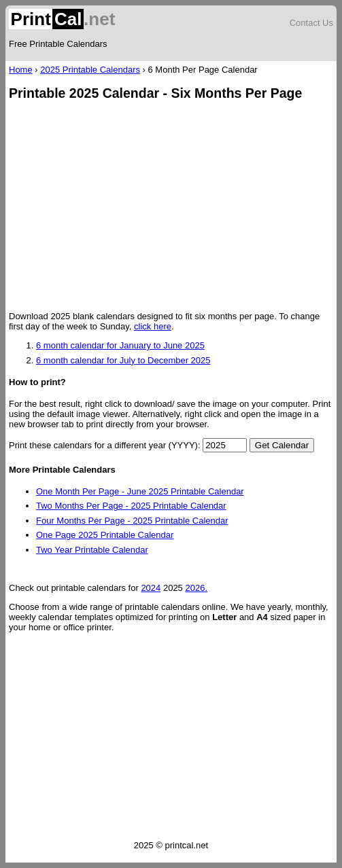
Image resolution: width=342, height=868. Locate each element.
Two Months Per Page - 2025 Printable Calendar (131, 506)
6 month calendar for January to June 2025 (120, 345)
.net (62, 19)
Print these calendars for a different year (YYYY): (105, 445)
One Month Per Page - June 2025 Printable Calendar (140, 491)
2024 (151, 588)
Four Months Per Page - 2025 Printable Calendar (132, 521)
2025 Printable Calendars (90, 70)
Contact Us (311, 23)
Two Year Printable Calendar (92, 550)
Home (21, 70)
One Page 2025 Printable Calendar (105, 535)
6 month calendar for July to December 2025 (123, 360)
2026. (196, 588)
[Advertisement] (171, 207)
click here (153, 326)
